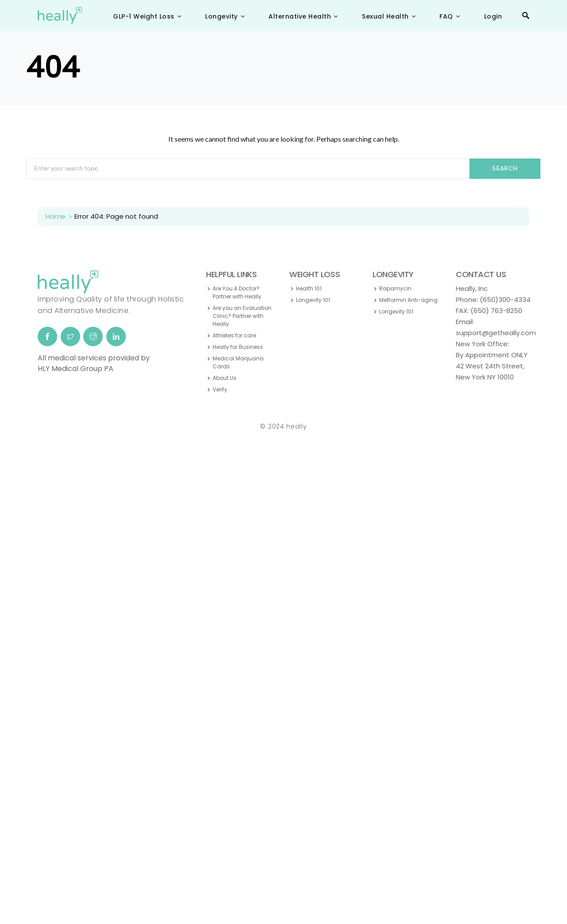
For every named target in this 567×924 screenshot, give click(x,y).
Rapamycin (395, 288)
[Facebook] (47, 336)
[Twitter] (70, 336)
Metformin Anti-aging (408, 300)
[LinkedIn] (116, 336)
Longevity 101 (313, 300)
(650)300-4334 (505, 300)
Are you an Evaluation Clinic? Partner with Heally (242, 316)
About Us (225, 378)
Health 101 (309, 288)
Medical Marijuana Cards (238, 362)
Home (56, 216)
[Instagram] (93, 336)
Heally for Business (238, 347)
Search (505, 168)
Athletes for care (234, 335)
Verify (220, 389)
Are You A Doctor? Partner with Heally (237, 292)
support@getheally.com (496, 333)
